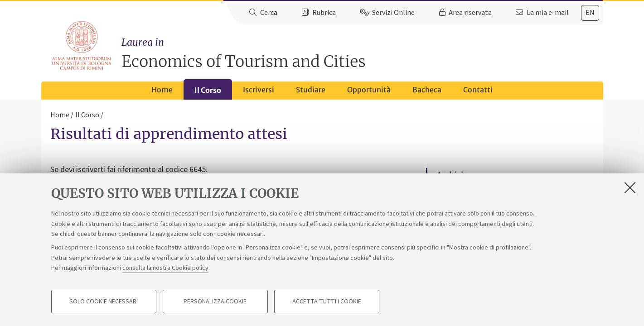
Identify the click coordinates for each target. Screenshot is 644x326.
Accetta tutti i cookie (327, 302)
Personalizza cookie (215, 302)
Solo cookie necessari (104, 302)
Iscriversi (259, 90)
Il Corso (208, 90)
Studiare (311, 90)
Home (162, 90)
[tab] (590, 13)
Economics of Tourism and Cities (362, 53)
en (590, 13)
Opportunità (369, 90)
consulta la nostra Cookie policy (165, 268)
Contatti (478, 90)
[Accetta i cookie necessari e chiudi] (630, 187)
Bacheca (427, 90)
